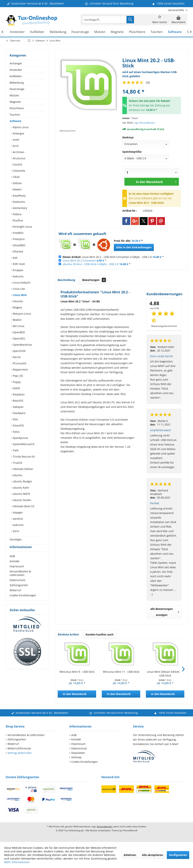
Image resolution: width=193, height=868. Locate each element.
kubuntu (18, 276)
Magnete (15, 102)
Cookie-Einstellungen (23, 602)
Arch (15, 146)
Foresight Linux (22, 227)
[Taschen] (157, 32)
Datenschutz (18, 587)
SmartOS (18, 425)
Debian (17, 183)
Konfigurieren (178, 855)
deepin (17, 189)
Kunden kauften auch (100, 634)
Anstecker (16, 70)
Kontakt (14, 568)
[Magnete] (117, 32)
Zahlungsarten (19, 592)
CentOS (17, 164)
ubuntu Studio (22, 500)
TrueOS (17, 463)
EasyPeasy (19, 196)
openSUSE (19, 351)
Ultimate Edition (23, 469)
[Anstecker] (17, 32)
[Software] (175, 32)
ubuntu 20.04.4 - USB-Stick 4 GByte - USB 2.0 (91, 264)
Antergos (18, 133)
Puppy (16, 382)
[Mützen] (100, 32)
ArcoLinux (19, 158)
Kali (15, 258)
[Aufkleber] (37, 32)
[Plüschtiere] (137, 32)
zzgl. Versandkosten (144, 123)
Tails (15, 450)
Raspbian (18, 394)
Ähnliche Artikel (68, 634)
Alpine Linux (20, 127)
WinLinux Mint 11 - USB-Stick (121, 672)
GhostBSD (19, 245)
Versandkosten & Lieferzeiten (20, 580)
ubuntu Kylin (21, 488)
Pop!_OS (18, 376)
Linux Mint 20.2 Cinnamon (79, 260)
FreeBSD (18, 233)
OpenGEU (19, 338)
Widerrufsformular (19, 748)
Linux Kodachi (21, 283)
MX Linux (18, 326)
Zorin (16, 531)
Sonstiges (16, 539)
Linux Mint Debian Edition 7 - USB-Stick (165, 674)
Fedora (17, 214)
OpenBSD (18, 332)
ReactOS (18, 401)
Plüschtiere (17, 108)
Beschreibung (66, 280)
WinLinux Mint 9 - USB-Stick (77, 672)
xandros (18, 519)
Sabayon (18, 407)
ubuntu (17, 475)
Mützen (14, 95)
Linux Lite (18, 289)
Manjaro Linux (21, 314)
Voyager (17, 512)
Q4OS (16, 388)
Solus (16, 432)
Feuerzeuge (17, 89)
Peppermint (20, 370)
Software (15, 121)
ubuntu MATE (21, 494)
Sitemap (76, 757)
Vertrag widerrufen (20, 753)
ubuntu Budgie (22, 481)
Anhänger (16, 63)
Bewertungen (94, 280)
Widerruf (15, 597)
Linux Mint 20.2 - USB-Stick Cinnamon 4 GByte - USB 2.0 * (113, 257)
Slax (15, 419)
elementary (20, 208)
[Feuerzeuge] (80, 32)
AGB (12, 563)
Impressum (17, 573)
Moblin (17, 320)
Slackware (19, 413)
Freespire (18, 239)
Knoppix (18, 270)
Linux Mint (19, 295)
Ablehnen (130, 855)
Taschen (15, 115)
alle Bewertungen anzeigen (165, 612)
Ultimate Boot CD (23, 506)
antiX (16, 140)
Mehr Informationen (17, 862)
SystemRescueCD (23, 444)
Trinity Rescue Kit (23, 457)
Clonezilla (19, 171)
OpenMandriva (22, 345)
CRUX (16, 177)
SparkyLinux (20, 438)
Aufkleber (16, 76)
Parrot (16, 357)
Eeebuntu (19, 202)
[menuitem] (176, 10)
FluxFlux (18, 220)
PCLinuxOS (19, 363)
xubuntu (18, 525)
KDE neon (19, 264)
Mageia (17, 307)
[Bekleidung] (58, 32)
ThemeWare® (130, 830)
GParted (18, 251)
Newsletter (78, 753)
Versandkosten (105, 826)
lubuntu (18, 301)
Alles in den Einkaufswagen (134, 247)
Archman (18, 152)
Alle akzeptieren (152, 855)
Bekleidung (17, 83)
